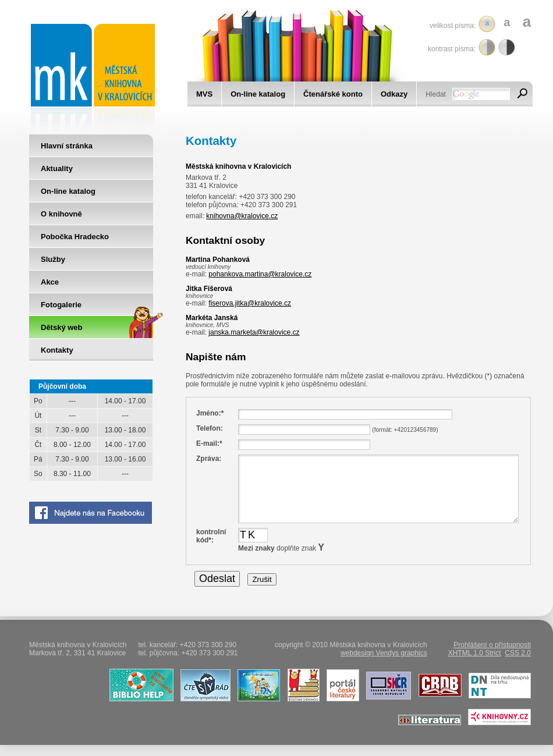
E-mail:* (209, 443)
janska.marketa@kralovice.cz (254, 332)
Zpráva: (209, 459)
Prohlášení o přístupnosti (492, 645)
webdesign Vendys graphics (384, 653)
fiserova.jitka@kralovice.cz (250, 303)
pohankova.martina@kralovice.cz (260, 274)
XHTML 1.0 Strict (475, 653)
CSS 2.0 (518, 653)
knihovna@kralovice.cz (242, 216)
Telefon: (210, 428)
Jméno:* (210, 413)
